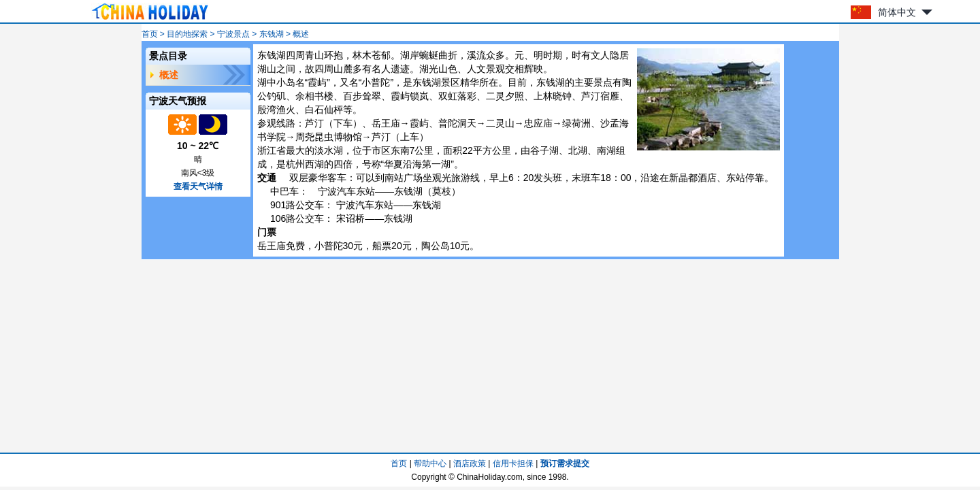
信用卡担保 (513, 463)
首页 (150, 34)
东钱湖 (272, 34)
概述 (169, 75)
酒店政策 (470, 463)
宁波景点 (233, 34)
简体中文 (897, 12)
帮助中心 (430, 463)
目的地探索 (187, 34)
